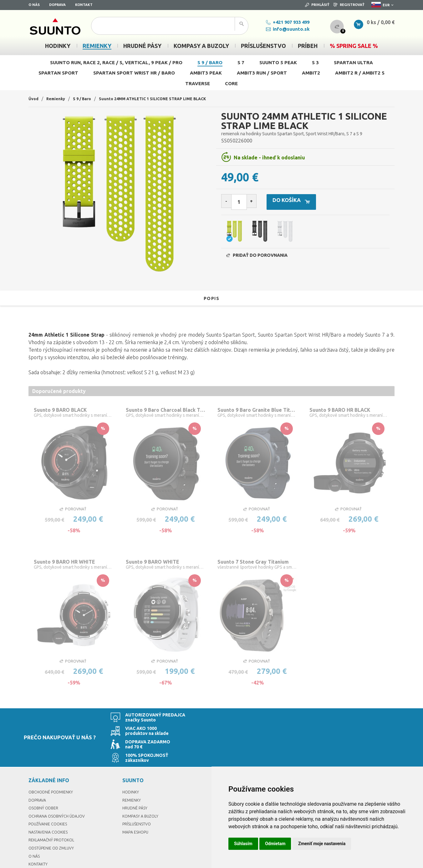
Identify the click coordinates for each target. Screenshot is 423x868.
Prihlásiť (317, 5)
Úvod (34, 99)
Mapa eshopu (137, 802)
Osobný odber (45, 778)
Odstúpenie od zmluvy (53, 818)
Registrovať (349, 5)
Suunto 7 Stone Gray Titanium (257, 564)
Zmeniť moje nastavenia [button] (322, 844)
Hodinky (131, 762)
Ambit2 (311, 73)
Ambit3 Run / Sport (262, 73)
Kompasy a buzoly (142, 786)
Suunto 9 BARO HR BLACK (344, 410)
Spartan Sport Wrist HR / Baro (134, 73)
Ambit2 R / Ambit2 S (360, 73)
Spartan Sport (58, 73)
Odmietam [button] (275, 844)
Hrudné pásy (136, 778)
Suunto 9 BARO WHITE (155, 564)
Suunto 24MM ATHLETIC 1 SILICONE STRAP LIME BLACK (163, 99)
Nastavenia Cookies (50, 802)
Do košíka (305, 202)
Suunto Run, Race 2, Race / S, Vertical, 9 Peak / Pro (116, 62)
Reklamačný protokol (54, 810)
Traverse (198, 83)
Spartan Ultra (353, 62)
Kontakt (84, 5)
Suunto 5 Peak (278, 62)
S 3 (315, 62)
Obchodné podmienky (53, 762)
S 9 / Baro (210, 62)
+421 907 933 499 (280, 22)
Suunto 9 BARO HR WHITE (68, 564)
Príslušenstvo (138, 794)
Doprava (57, 5)
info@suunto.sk (280, 29)
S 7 (241, 62)
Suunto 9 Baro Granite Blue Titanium (257, 410)
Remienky (58, 99)
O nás (34, 5)
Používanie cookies (50, 794)
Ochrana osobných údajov (59, 786)
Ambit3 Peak (206, 73)
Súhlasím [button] (243, 844)
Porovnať (73, 510)
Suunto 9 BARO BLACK (64, 410)
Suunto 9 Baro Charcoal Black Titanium (166, 410)
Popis (212, 298)
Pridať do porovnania (257, 258)
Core (231, 83)
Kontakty (39, 834)
